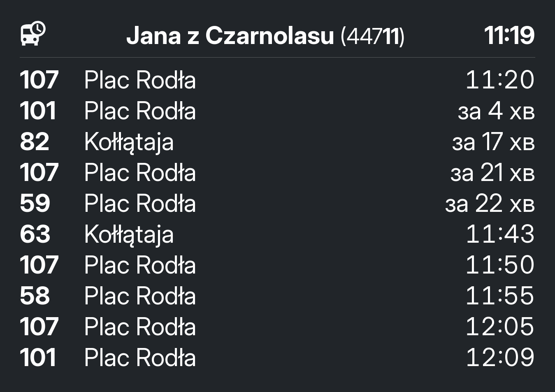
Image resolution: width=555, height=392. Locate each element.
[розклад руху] (33, 34)
